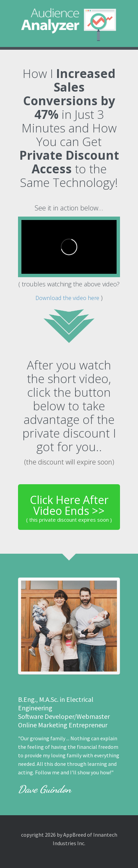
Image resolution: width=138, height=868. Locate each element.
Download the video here (67, 298)
